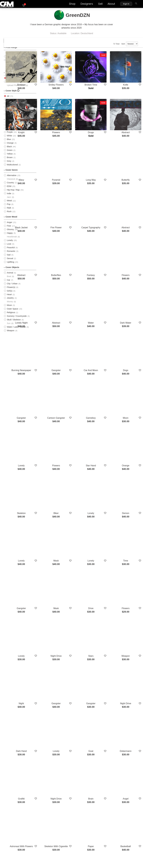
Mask (78, 470)
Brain (104, 661)
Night (51, 584)
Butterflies (78, 233)
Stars (104, 546)
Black (9, 150)
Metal (9, 204)
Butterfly (130, 154)
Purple (10, 136)
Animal (10, 276)
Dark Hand (51, 623)
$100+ (10, 71)
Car (8, 284)
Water (104, 272)
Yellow (10, 158)
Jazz (9, 201)
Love (9, 248)
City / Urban (12, 287)
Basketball (130, 699)
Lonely (10, 244)
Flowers (78, 115)
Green (10, 154)
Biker (78, 431)
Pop (9, 208)
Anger (9, 226)
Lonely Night (51, 272)
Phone (104, 741)
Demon (130, 431)
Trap (51, 741)
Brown (10, 161)
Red (9, 129)
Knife (130, 77)
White (9, 139)
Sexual (10, 262)
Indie (9, 197)
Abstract (11, 118)
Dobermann (130, 623)
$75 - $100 (12, 67)
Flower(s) (11, 291)
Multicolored (12, 168)
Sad (9, 259)
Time (130, 470)
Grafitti (51, 661)
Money (10, 305)
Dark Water (130, 272)
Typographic (12, 107)
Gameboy (104, 351)
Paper (104, 699)
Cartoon (10, 111)
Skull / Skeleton (14, 323)
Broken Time (104, 77)
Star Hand (104, 393)
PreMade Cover (14, 85)
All (8, 82)
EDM (9, 190)
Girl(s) (10, 295)
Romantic (11, 255)
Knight (51, 115)
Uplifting (10, 266)
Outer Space (12, 313)
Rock (9, 215)
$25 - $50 (11, 60)
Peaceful (11, 251)
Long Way (104, 154)
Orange (10, 147)
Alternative (12, 179)
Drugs (104, 115)
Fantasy (104, 233)
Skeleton (51, 77)
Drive (104, 508)
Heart (9, 298)
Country (10, 186)
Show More (91, 756)
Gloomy (10, 233)
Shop (67, 4)
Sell (95, 4)
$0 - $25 (11, 57)
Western (130, 741)
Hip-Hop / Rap (13, 194)
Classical (11, 183)
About (106, 4)
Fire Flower (78, 192)
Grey (9, 165)
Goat (104, 623)
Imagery (10, 103)
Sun (9, 327)
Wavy (51, 154)
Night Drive (78, 546)
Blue (9, 143)
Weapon (11, 334)
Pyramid (78, 154)
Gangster (78, 310)
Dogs (130, 310)
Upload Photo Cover (16, 89)
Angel (130, 661)
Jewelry (10, 302)
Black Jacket (52, 192)
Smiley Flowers (78, 77)
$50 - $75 (11, 64)
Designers (82, 4)
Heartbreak (12, 240)
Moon (9, 309)
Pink (9, 132)
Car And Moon (104, 310)
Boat (9, 280)
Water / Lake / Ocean (16, 331)
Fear (9, 230)
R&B (9, 212)
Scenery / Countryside (17, 320)
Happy (10, 237)
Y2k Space (78, 741)
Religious (11, 316)
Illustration (11, 114)
